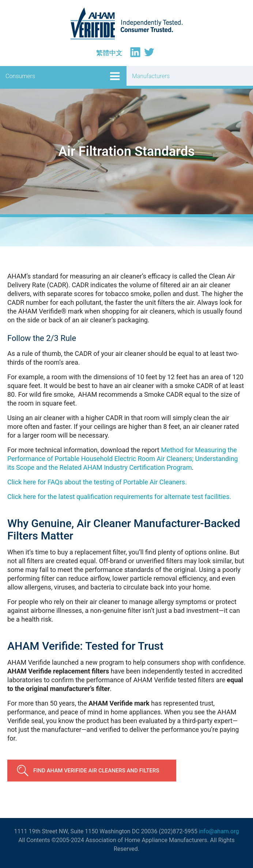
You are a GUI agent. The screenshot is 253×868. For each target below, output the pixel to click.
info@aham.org (219, 831)
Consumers (20, 76)
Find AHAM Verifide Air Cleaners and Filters (96, 771)
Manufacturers (151, 76)
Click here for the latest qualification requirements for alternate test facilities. (119, 497)
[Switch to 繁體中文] (109, 53)
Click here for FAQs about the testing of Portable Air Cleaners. (97, 482)
